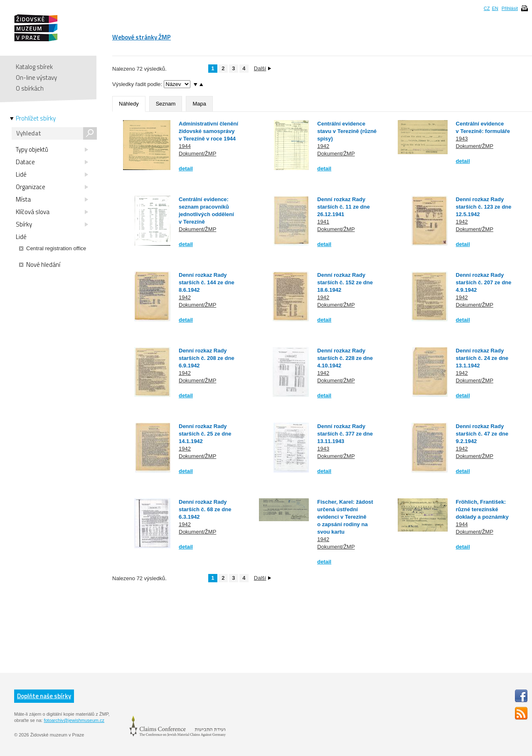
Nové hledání (40, 265)
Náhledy (129, 104)
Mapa (199, 104)
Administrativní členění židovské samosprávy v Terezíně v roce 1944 (208, 131)
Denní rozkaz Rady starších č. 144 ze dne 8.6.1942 (207, 282)
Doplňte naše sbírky (44, 696)
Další (263, 68)
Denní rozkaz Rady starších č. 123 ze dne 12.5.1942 (484, 207)
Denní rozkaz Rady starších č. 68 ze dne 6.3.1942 (205, 509)
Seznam (166, 104)
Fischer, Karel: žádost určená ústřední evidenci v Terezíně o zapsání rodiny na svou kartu (345, 517)
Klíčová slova (52, 212)
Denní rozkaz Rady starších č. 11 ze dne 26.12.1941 (343, 207)
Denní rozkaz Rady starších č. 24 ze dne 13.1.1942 (482, 358)
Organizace (52, 187)
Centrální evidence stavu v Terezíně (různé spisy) (347, 131)
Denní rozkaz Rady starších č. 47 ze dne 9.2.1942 (482, 434)
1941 (323, 222)
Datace (52, 162)
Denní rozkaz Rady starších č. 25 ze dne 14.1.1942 (205, 434)
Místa (52, 199)
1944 (185, 146)
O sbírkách (30, 88)
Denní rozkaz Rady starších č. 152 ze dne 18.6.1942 (345, 282)
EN (495, 8)
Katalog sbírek (34, 67)
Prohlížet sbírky (36, 118)
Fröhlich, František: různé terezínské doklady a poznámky (482, 509)
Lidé (52, 175)
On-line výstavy (36, 78)
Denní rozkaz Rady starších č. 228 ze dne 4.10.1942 (345, 358)
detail (186, 169)
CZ (487, 8)
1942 (323, 146)
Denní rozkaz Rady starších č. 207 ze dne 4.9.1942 (484, 282)
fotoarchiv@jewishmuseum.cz (74, 720)
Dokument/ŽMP (197, 154)
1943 (462, 139)
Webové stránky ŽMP (142, 37)
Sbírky (52, 224)
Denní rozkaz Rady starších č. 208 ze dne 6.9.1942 (207, 358)
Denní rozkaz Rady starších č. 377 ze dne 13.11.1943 (345, 434)
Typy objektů (52, 150)
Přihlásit (510, 8)
